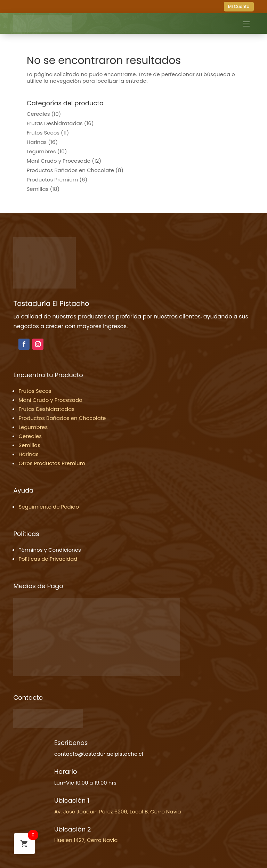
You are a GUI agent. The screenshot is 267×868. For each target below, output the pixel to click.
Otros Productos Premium (52, 463)
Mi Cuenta (239, 6)
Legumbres (41, 151)
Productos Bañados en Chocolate (70, 170)
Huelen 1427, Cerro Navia (86, 840)
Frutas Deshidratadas (55, 123)
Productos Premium (52, 180)
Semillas (38, 189)
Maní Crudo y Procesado (59, 161)
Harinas (37, 142)
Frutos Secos (43, 133)
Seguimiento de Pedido (49, 507)
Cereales (38, 114)
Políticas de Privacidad (48, 559)
